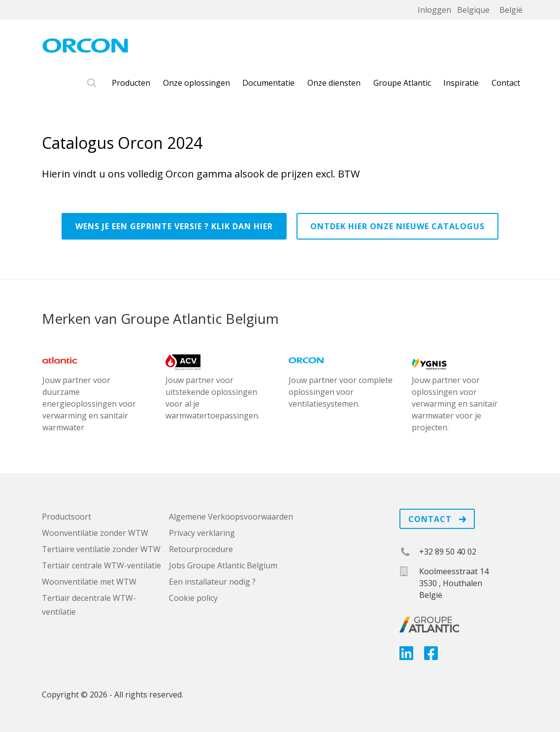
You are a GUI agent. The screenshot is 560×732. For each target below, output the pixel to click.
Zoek (92, 83)
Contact (506, 83)
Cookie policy (193, 598)
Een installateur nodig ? (212, 582)
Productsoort (66, 517)
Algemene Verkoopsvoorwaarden (231, 517)
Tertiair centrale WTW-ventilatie (101, 565)
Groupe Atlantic (402, 83)
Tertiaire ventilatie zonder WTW (101, 549)
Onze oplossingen (197, 83)
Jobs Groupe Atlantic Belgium (223, 565)
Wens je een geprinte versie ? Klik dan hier (174, 226)
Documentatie (268, 83)
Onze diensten (334, 83)
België (511, 10)
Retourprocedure (201, 549)
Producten (131, 83)
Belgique (473, 10)
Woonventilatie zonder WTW (95, 533)
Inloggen (434, 10)
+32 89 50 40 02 (448, 552)
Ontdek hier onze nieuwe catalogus (397, 226)
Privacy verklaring (202, 533)
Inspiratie (461, 83)
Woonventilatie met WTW (89, 582)
